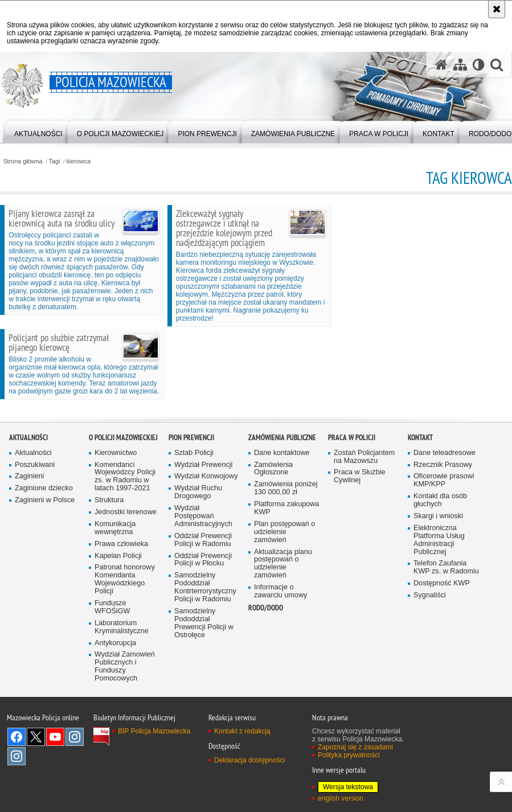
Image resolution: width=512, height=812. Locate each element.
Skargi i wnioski (438, 640)
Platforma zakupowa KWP (286, 632)
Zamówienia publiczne (282, 561)
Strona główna (22, 161)
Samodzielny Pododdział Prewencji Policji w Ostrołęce (204, 747)
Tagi (55, 161)
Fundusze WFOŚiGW (112, 731)
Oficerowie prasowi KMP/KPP (444, 604)
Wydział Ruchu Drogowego (198, 616)
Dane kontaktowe (282, 577)
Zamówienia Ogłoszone (273, 592)
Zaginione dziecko (44, 612)
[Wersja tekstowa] (479, 65)
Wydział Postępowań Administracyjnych (203, 640)
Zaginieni (29, 600)
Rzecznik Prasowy (443, 589)
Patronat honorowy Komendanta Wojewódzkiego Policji (125, 704)
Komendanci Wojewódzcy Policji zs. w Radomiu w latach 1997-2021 (125, 600)
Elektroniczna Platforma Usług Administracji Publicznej (439, 664)
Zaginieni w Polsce (45, 624)
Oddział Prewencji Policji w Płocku (203, 684)
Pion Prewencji (191, 561)
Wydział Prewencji (203, 589)
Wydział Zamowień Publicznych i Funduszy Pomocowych (125, 791)
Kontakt (420, 561)
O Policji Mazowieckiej (123, 561)
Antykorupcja (115, 767)
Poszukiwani (35, 589)
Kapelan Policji (118, 680)
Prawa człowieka (121, 668)
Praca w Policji (352, 561)
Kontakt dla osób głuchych (440, 624)
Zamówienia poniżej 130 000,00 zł (286, 612)
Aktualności (28, 561)
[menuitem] (38, 131)
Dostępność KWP (442, 708)
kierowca (78, 161)
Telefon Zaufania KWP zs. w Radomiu (446, 692)
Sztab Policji (194, 577)
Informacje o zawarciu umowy (280, 715)
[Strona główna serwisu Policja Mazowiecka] (441, 65)
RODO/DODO (266, 731)
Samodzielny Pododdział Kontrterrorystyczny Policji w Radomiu (205, 711)
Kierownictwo (116, 577)
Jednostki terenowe (126, 636)
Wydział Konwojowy (206, 600)
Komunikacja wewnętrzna (115, 652)
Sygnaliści (430, 719)
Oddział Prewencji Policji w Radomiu (203, 664)
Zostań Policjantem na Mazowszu (364, 581)
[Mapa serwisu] (460, 65)
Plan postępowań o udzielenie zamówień (284, 656)
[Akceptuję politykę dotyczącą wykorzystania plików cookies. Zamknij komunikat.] (497, 9)
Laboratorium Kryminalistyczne (122, 751)
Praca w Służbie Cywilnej (360, 600)
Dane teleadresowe (445, 577)
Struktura (109, 624)
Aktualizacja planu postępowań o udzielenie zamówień (283, 688)
